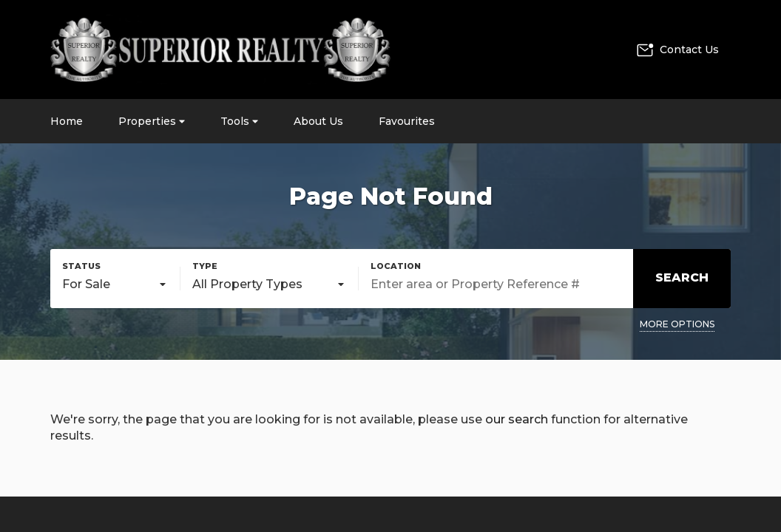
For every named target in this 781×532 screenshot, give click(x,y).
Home (67, 121)
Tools (239, 121)
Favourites (407, 121)
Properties (152, 121)
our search (517, 419)
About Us (318, 121)
